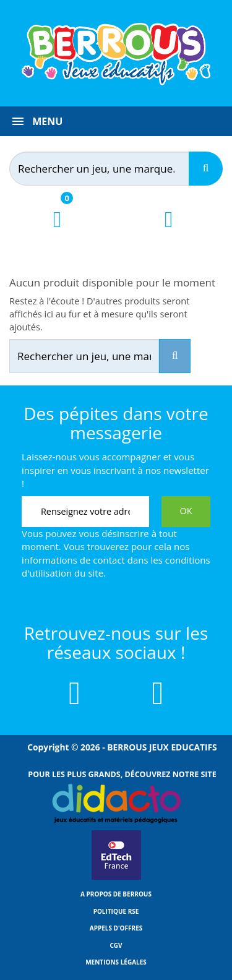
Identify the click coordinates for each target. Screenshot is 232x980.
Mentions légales (116, 962)
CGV (116, 945)
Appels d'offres (116, 928)
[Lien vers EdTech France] (116, 877)
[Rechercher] (111, 169)
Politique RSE (116, 911)
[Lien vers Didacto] (116, 804)
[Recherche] (206, 169)
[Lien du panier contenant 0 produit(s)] (57, 230)
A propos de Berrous (116, 894)
